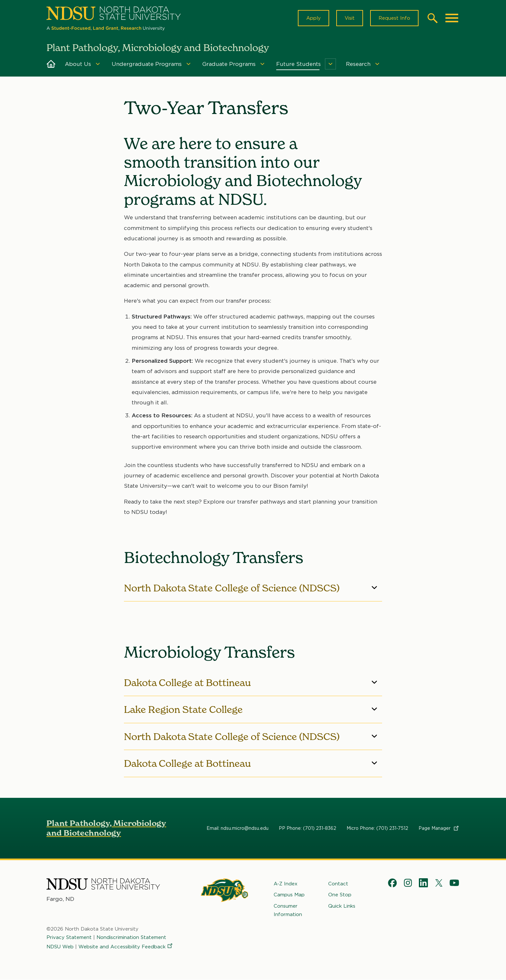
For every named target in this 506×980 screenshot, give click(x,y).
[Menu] (98, 64)
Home (51, 64)
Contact (338, 884)
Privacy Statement (69, 937)
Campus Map (289, 895)
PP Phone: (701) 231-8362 (308, 828)
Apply (314, 18)
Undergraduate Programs (147, 64)
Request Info (394, 18)
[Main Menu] (452, 18)
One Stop (340, 895)
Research (358, 64)
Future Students (299, 64)
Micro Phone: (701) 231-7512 (377, 828)
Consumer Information (288, 910)
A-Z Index (286, 884)
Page (439, 828)
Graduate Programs (229, 64)
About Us (78, 64)
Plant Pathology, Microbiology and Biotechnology (106, 828)
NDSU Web (60, 946)
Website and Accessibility (126, 946)
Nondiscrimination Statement (131, 937)
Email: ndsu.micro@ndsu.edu (238, 828)
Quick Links (342, 906)
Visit (350, 18)
